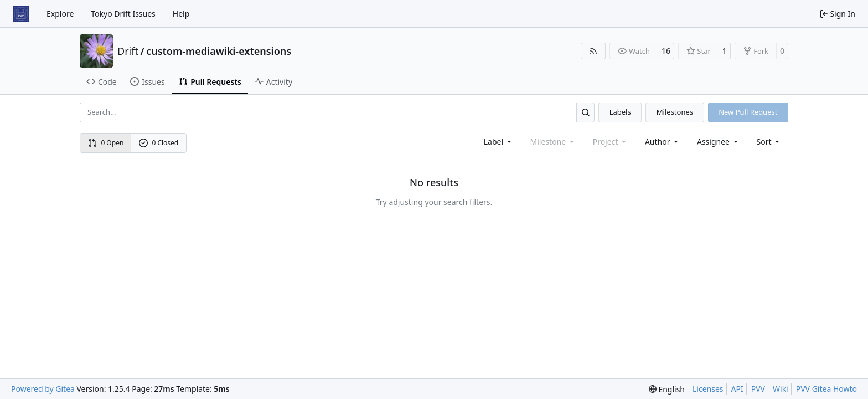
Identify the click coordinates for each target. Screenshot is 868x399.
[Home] (21, 14)
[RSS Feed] (593, 51)
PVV (758, 389)
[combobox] (498, 142)
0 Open (106, 143)
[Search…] (585, 112)
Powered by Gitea (43, 389)
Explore (60, 14)
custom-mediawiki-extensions (219, 51)
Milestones (675, 112)
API (737, 389)
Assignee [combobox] (718, 142)
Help (181, 14)
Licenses (708, 389)
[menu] (769, 142)
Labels (620, 112)
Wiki (781, 389)
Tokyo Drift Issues (123, 14)
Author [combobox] (662, 142)
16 (666, 51)
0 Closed (159, 143)
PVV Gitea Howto (826, 389)
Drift (128, 51)
